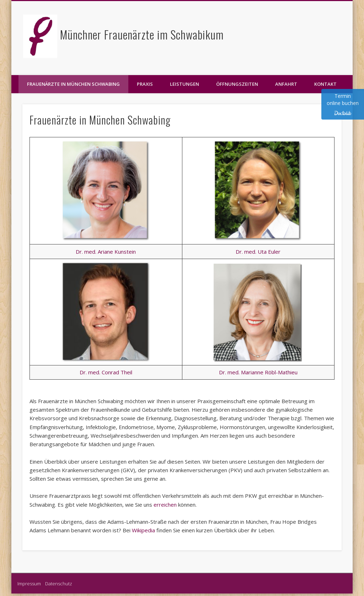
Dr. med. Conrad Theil (106, 372)
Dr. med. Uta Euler (258, 252)
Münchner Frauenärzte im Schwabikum (142, 34)
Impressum (31, 584)
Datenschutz (59, 584)
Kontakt (325, 84)
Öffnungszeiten (237, 84)
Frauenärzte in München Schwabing (73, 84)
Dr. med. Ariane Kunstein (106, 252)
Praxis (145, 84)
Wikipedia (144, 530)
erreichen (166, 505)
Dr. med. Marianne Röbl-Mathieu (258, 372)
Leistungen (184, 84)
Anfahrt (286, 84)
